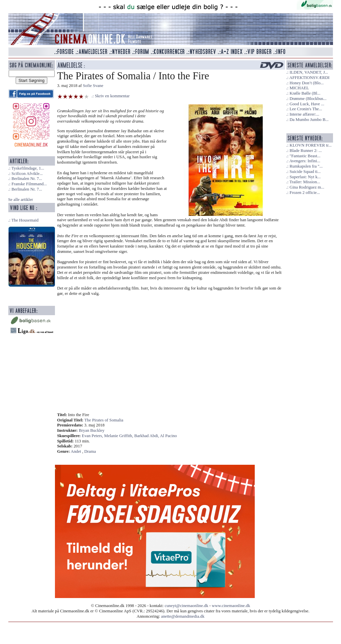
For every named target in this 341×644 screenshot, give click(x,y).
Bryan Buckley (92, 430)
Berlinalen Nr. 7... (27, 179)
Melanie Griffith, (119, 436)
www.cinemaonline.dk (231, 606)
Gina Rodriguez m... (307, 187)
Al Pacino (168, 436)
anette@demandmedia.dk (183, 616)
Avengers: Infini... (305, 161)
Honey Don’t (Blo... (307, 83)
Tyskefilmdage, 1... (28, 168)
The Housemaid (25, 220)
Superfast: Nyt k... (305, 177)
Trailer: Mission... (305, 182)
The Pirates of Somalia (104, 420)
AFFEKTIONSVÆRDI (310, 78)
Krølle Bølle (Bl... (305, 93)
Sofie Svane (93, 86)
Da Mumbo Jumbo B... (309, 120)
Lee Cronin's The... (306, 109)
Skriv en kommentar (112, 96)
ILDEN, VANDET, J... (309, 72)
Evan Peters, (93, 436)
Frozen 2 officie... (305, 193)
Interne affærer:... (304, 114)
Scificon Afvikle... (27, 174)
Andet (76, 451)
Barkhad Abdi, (147, 436)
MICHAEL (299, 88)
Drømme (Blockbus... (308, 99)
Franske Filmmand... (29, 184)
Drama (90, 451)
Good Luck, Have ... (307, 104)
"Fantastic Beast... (305, 156)
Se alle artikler (21, 200)
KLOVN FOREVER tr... (310, 145)
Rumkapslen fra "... (306, 166)
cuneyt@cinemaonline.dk (187, 606)
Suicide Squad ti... (305, 172)
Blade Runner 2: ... (306, 151)
